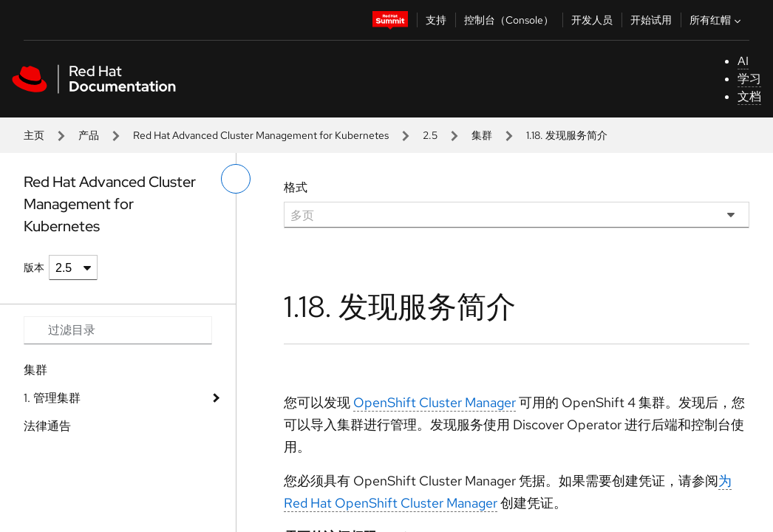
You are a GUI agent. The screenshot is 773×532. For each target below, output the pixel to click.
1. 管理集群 (52, 398)
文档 (749, 96)
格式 (296, 187)
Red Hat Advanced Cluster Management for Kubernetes (261, 135)
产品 (89, 135)
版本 (34, 267)
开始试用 (651, 20)
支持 (436, 20)
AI (743, 61)
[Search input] (118, 330)
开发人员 (592, 20)
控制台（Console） (509, 20)
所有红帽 (717, 20)
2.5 (430, 135)
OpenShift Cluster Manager (435, 402)
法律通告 (47, 426)
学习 (749, 79)
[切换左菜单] (236, 179)
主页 (34, 135)
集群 (482, 135)
